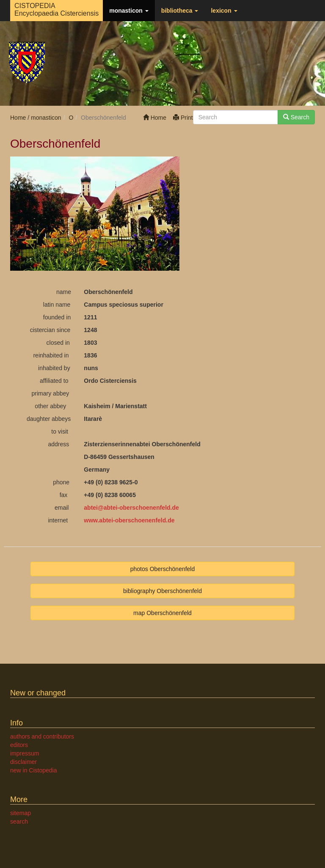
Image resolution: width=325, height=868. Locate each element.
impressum (25, 753)
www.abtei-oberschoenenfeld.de (129, 520)
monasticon (129, 11)
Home (155, 118)
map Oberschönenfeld (162, 613)
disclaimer (23, 762)
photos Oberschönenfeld (163, 569)
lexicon (224, 11)
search (19, 821)
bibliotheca (180, 11)
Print (183, 118)
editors (19, 745)
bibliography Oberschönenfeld (162, 591)
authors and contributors (42, 736)
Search (296, 117)
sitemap (21, 813)
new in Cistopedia (34, 770)
